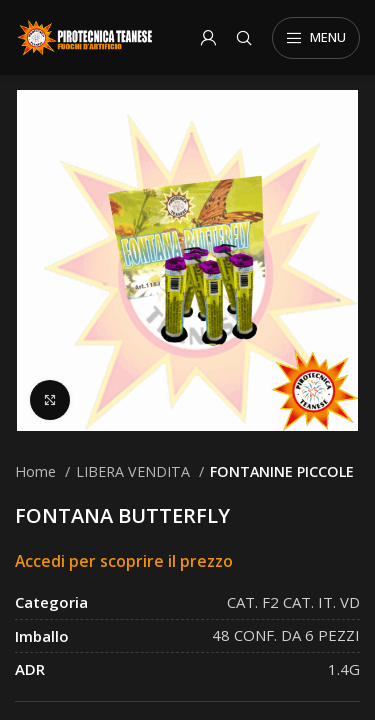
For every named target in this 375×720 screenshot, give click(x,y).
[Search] (244, 38)
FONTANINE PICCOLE (282, 471)
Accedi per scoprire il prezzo (124, 561)
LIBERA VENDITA (135, 471)
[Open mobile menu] (316, 38)
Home (37, 471)
